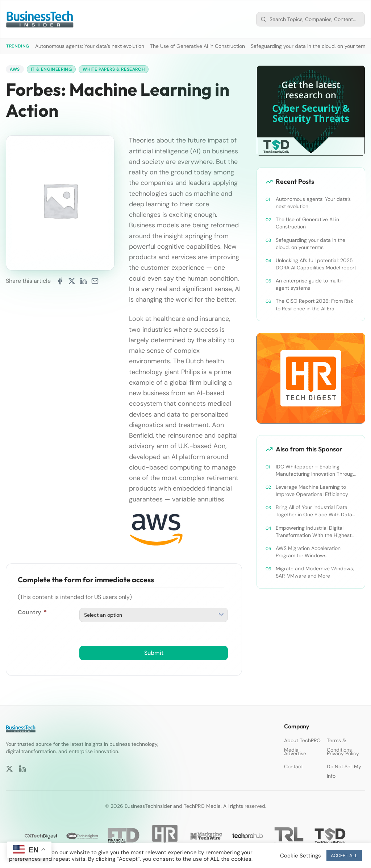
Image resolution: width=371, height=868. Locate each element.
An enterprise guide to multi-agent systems (310, 284)
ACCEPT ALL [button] (344, 855)
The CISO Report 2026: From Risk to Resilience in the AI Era (314, 305)
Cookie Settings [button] (301, 856)
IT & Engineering (51, 69)
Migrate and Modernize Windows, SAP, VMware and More (315, 572)
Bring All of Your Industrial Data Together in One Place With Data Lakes (314, 511)
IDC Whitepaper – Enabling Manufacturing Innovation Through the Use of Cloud (316, 470)
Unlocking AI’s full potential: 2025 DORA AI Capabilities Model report (316, 264)
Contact (293, 766)
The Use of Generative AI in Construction (197, 46)
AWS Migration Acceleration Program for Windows (308, 552)
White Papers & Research (114, 69)
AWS (15, 69)
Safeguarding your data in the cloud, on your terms (310, 46)
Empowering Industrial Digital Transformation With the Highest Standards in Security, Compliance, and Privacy (314, 532)
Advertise (295, 753)
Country (32, 612)
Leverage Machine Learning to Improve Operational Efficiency (312, 491)
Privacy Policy (343, 753)
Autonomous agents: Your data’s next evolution (90, 46)
